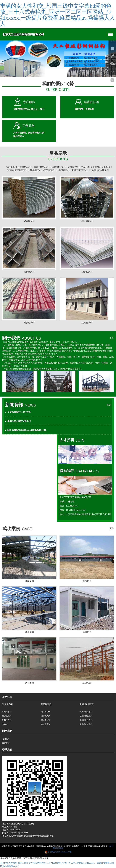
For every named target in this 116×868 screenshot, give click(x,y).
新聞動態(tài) (41, 847)
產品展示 (23, 847)
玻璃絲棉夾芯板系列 (17, 171)
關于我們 (14, 847)
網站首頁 (6, 847)
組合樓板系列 (58, 167)
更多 (112, 338)
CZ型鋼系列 (49, 171)
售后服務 (59, 847)
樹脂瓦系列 (87, 167)
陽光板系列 (63, 171)
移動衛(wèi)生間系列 (99, 171)
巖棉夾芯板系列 (102, 167)
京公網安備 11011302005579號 (60, 852)
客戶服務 (6, 744)
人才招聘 (67, 847)
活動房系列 (73, 167)
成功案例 (31, 847)
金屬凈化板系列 (41, 167)
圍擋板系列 (35, 171)
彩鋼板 (5, 725)
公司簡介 (6, 739)
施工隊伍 (50, 847)
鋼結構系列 (25, 167)
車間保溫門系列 (79, 171)
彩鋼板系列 (11, 167)
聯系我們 (75, 847)
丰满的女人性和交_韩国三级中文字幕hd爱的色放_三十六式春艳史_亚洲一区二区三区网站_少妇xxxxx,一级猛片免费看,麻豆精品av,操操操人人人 (57, 15)
